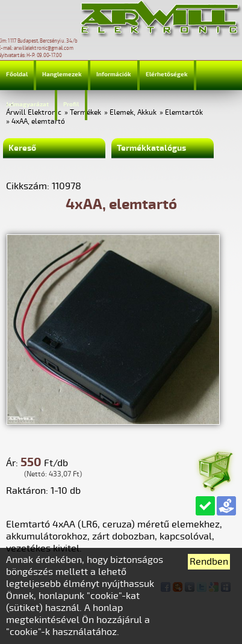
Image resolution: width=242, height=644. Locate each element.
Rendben (209, 562)
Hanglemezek (62, 74)
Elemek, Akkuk (133, 113)
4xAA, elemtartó (38, 122)
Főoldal (17, 74)
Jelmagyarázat (27, 105)
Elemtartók (184, 113)
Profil (71, 105)
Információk (114, 74)
